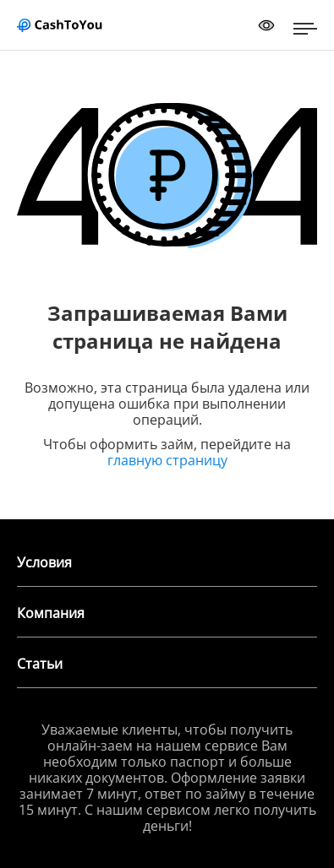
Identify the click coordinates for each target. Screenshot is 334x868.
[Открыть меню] (305, 29)
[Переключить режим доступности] (266, 25)
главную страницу (167, 460)
